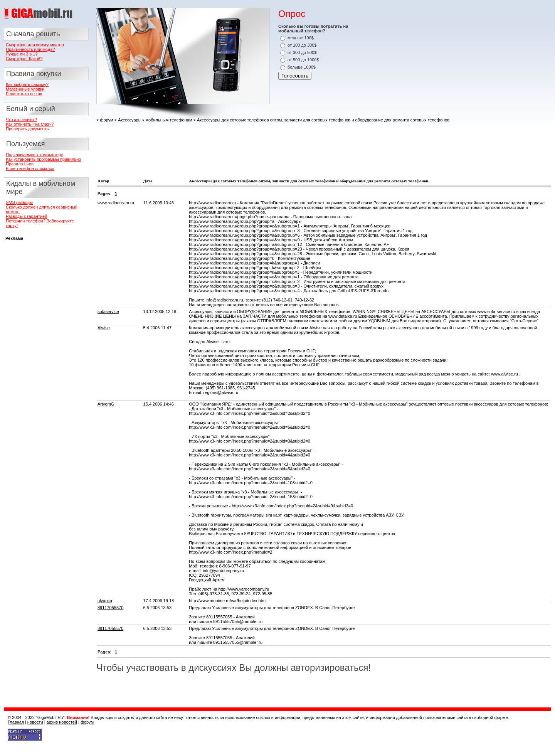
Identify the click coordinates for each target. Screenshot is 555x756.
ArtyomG (106, 404)
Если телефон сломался (30, 168)
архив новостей (62, 722)
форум (106, 120)
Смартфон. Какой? (24, 59)
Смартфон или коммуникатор (35, 45)
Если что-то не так (24, 94)
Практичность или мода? (30, 49)
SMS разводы (19, 202)
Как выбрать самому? (27, 84)
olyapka (105, 601)
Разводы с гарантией (26, 216)
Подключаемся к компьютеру (34, 155)
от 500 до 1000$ (303, 60)
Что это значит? (21, 120)
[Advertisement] (237, 144)
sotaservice (108, 311)
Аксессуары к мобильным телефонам (155, 120)
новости (35, 722)
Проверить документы (28, 129)
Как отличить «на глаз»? (30, 124)
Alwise (104, 328)
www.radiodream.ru (116, 203)
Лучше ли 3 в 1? (22, 54)
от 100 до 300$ (302, 45)
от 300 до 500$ (302, 52)
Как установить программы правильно (43, 159)
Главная (16, 722)
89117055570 (110, 608)
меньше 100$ (301, 38)
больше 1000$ (302, 67)
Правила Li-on (20, 164)
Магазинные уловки (25, 89)
